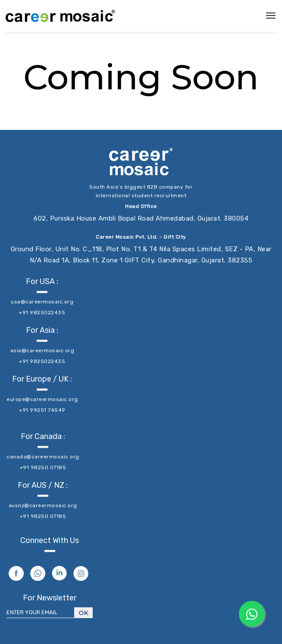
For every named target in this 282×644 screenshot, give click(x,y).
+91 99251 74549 (42, 410)
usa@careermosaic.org (42, 302)
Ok (83, 613)
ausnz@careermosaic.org (43, 505)
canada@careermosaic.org (43, 457)
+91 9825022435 (42, 313)
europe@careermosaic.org (42, 399)
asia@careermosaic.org (42, 350)
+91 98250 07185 (43, 467)
